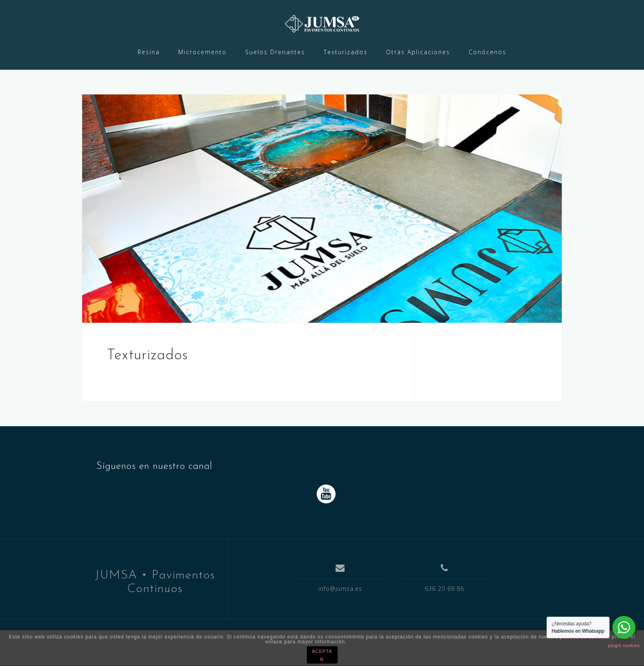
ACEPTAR (322, 655)
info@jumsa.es (340, 589)
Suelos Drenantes (275, 52)
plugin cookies (624, 646)
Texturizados (346, 52)
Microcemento (202, 52)
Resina (149, 52)
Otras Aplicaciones (418, 52)
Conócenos (488, 52)
